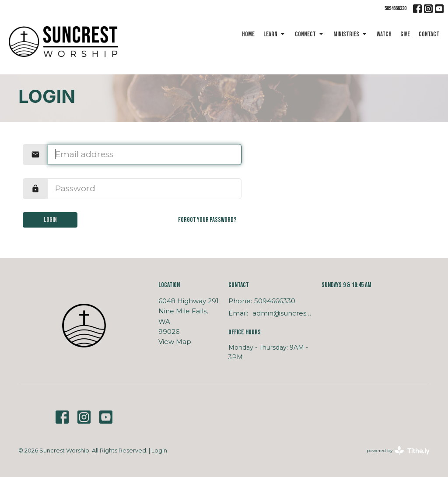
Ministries (351, 34)
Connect (310, 34)
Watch (384, 34)
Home (248, 34)
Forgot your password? (207, 220)
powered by (398, 451)
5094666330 (395, 8)
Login (50, 220)
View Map (175, 342)
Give (405, 34)
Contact (429, 34)
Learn (275, 34)
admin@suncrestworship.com (283, 313)
